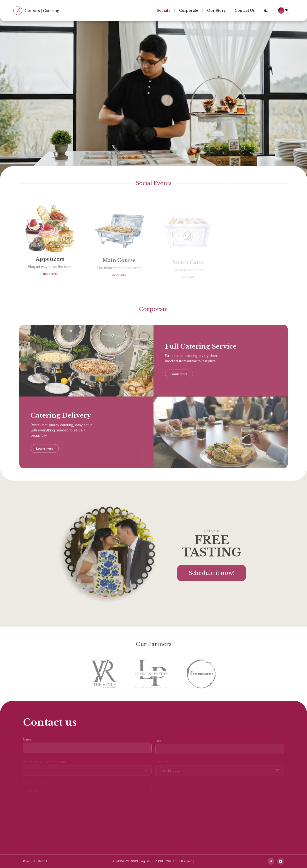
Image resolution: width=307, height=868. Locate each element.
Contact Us (245, 11)
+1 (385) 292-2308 (167, 861)
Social (162, 11)
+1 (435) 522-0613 (125, 861)
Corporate (189, 11)
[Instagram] (281, 861)
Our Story (216, 11)
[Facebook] (271, 861)
